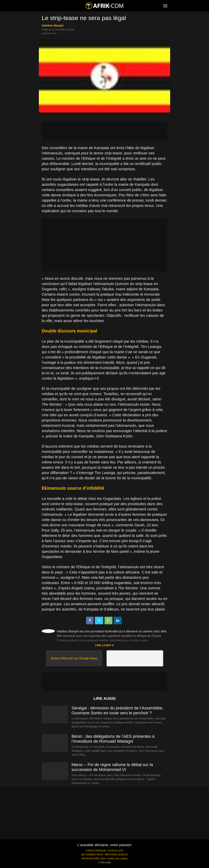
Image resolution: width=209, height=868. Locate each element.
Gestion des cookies (117, 859)
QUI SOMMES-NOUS (92, 855)
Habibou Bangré (53, 25)
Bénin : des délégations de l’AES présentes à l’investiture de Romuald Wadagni (113, 739)
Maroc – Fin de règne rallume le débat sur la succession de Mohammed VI (112, 767)
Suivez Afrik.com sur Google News (74, 658)
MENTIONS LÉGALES (116, 855)
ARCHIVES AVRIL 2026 (93, 859)
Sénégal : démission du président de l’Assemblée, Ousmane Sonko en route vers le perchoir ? (117, 710)
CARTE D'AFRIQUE (96, 851)
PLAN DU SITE (116, 851)
